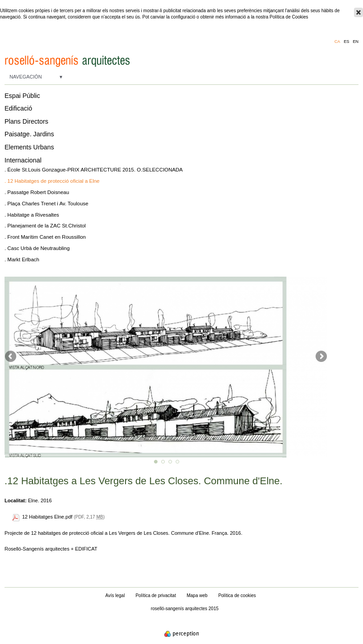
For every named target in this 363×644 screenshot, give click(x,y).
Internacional (23, 160)
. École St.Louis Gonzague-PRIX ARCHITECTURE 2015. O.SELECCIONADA (94, 170)
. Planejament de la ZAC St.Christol (45, 226)
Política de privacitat (156, 595)
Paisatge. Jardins (29, 134)
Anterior (11, 357)
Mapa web (197, 595)
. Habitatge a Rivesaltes (32, 215)
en (356, 42)
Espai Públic (22, 96)
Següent (321, 357)
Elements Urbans (29, 147)
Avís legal (115, 595)
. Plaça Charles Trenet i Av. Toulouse (47, 204)
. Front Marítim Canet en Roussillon (45, 237)
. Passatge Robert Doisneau (37, 192)
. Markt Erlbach (22, 259)
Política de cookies (237, 595)
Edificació (18, 108)
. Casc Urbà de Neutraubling (37, 248)
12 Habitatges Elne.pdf (47, 517)
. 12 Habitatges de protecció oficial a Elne (52, 181)
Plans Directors (26, 121)
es (346, 42)
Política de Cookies (289, 17)
